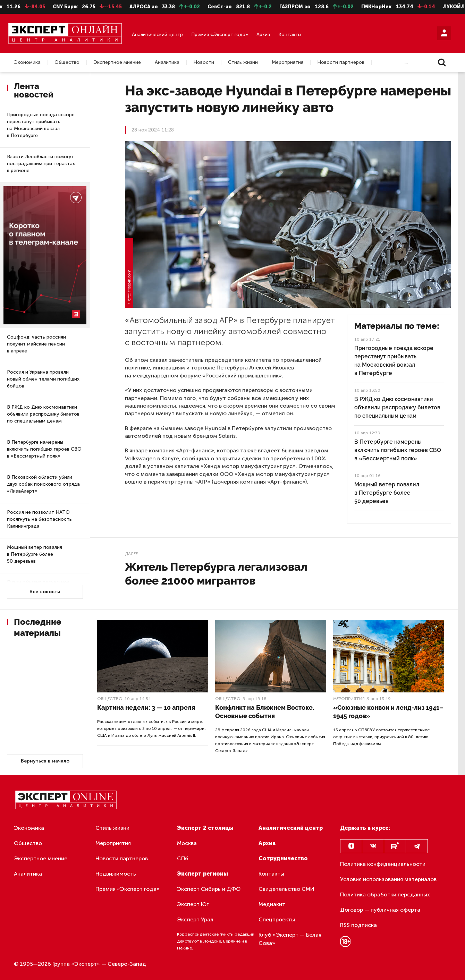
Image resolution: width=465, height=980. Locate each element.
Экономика (27, 62)
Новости (204, 62)
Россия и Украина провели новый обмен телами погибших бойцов (43, 379)
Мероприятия (288, 62)
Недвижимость (116, 874)
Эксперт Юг (193, 904)
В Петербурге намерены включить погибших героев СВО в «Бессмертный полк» (44, 449)
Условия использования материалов (388, 879)
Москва (187, 843)
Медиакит (272, 904)
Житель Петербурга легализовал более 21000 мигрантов (216, 574)
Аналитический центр (157, 35)
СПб (183, 858)
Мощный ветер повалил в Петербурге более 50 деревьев (35, 554)
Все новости (45, 592)
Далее (131, 554)
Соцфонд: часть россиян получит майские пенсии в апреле (36, 344)
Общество (67, 62)
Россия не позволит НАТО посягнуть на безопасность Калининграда (39, 519)
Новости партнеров (341, 62)
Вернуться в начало (45, 761)
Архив (263, 35)
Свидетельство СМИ (286, 889)
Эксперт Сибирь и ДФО (209, 889)
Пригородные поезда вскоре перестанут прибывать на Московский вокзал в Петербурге (41, 125)
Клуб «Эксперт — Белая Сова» (290, 939)
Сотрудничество (283, 858)
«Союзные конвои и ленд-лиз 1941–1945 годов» (388, 712)
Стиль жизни (243, 62)
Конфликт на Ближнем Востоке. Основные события (265, 712)
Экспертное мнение (117, 62)
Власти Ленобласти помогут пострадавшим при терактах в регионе (41, 164)
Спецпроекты (277, 919)
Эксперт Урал (195, 919)
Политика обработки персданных (385, 894)
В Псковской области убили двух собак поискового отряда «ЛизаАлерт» (43, 484)
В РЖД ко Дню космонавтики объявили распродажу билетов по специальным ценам (43, 414)
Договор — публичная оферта (380, 910)
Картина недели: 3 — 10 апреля (146, 708)
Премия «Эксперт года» (220, 35)
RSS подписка (358, 925)
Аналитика (167, 62)
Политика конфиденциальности (383, 864)
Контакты (290, 35)
